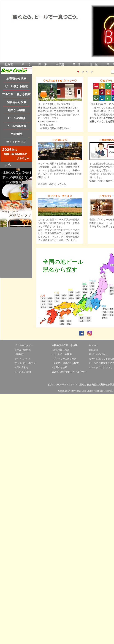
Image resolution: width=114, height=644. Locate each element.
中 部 (77, 64)
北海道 (9, 64)
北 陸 (94, 64)
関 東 (43, 64)
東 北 (26, 64)
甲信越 (60, 64)
